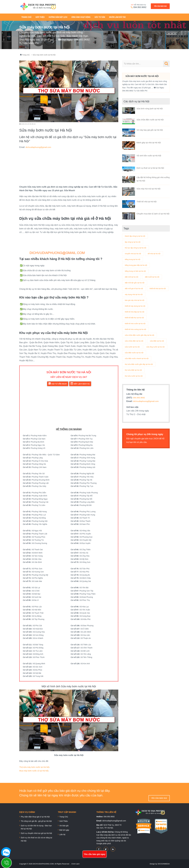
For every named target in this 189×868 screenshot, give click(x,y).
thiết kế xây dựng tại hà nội (136, 311)
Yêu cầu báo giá (160, 6)
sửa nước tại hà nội (154, 353)
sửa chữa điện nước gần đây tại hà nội (140, 341)
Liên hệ (62, 834)
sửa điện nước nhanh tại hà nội (137, 371)
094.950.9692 (139, 7)
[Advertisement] (69, 166)
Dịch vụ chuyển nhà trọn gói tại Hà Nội (36, 833)
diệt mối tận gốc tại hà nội (135, 282)
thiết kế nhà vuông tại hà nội (136, 335)
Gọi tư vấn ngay (58, 383)
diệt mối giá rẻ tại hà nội (134, 288)
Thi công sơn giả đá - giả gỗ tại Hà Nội (36, 821)
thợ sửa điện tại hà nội (134, 383)
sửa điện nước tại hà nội (135, 365)
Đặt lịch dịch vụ (80, 383)
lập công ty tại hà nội (133, 240)
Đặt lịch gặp (64, 829)
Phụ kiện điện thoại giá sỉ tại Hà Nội (35, 816)
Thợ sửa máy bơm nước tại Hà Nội (35, 766)
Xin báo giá (64, 825)
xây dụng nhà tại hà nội (134, 300)
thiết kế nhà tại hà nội (133, 294)
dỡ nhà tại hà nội (156, 252)
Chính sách (76, 863)
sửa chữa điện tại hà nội (135, 347)
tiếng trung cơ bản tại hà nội (136, 270)
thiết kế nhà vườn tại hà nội (136, 329)
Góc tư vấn (100, 16)
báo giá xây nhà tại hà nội (135, 306)
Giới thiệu (40, 16)
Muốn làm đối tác (118, 16)
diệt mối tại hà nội (132, 276)
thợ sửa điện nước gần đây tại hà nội (140, 377)
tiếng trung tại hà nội (133, 258)
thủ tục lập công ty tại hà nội (136, 246)
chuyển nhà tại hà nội (133, 252)
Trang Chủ (26, 16)
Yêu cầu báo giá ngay (94, 854)
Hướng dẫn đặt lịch (58, 16)
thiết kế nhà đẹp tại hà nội (135, 317)
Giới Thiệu (64, 821)
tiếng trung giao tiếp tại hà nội (137, 264)
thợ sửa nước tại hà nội (134, 389)
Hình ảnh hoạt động (81, 16)
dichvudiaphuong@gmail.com (39, 147)
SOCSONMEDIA (163, 863)
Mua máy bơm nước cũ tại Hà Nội (35, 770)
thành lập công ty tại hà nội (136, 234)
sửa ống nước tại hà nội (134, 359)
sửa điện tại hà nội (132, 353)
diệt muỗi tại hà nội (153, 276)
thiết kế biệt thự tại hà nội (135, 323)
